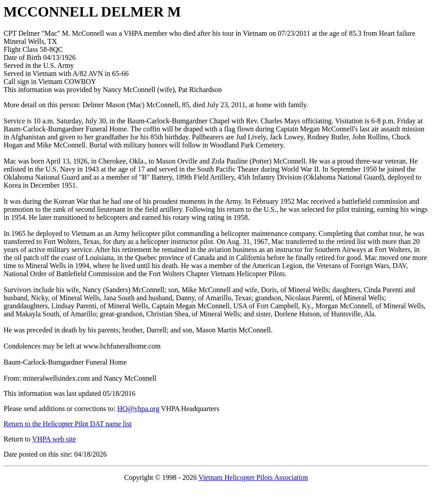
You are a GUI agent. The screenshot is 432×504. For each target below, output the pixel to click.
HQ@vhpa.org (138, 409)
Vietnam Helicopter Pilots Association (253, 477)
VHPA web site (54, 439)
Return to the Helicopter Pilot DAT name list (68, 424)
